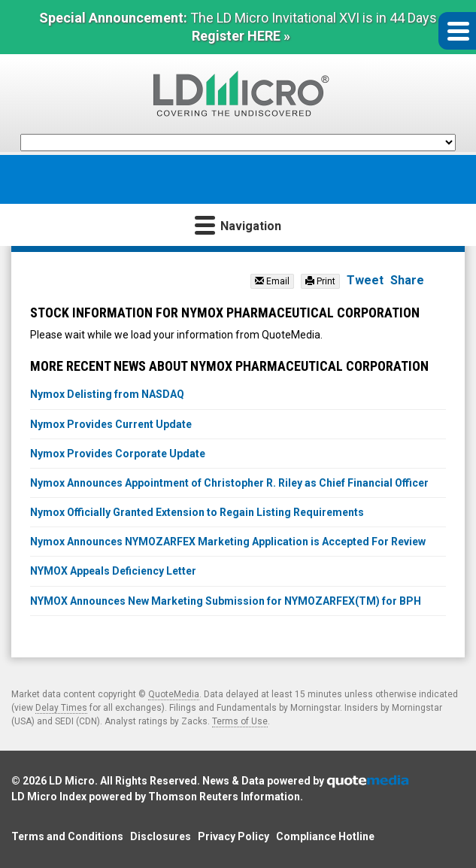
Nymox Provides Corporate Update (118, 454)
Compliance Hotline (325, 836)
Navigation (238, 225)
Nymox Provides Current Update (111, 424)
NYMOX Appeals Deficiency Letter (113, 571)
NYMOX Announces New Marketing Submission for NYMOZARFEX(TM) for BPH (226, 601)
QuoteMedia (174, 694)
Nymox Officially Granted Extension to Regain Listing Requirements (197, 512)
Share (407, 280)
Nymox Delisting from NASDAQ (107, 394)
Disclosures (161, 836)
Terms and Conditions (67, 836)
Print (320, 281)
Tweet (365, 280)
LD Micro (72, 781)
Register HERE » (241, 36)
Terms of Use (240, 721)
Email (272, 281)
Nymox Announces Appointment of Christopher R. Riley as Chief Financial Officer (229, 483)
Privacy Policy (233, 836)
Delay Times (61, 708)
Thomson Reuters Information (224, 797)
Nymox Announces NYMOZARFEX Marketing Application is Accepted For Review (228, 542)
